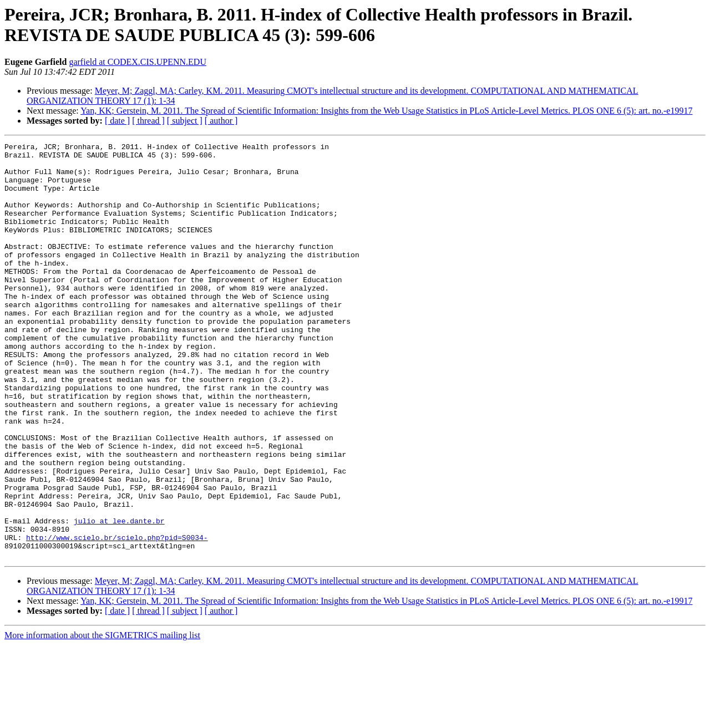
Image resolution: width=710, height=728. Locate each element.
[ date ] (117, 121)
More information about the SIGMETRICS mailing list (102, 718)
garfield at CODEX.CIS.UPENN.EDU (138, 62)
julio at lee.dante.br (119, 597)
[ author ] (221, 121)
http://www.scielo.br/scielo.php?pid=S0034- (117, 617)
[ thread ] (148, 121)
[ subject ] (185, 121)
